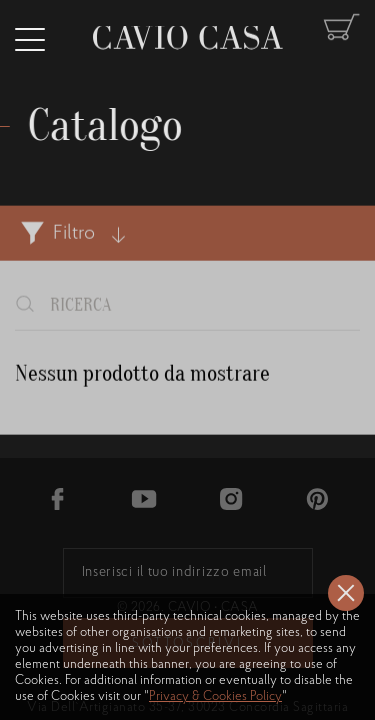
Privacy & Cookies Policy (215, 696)
